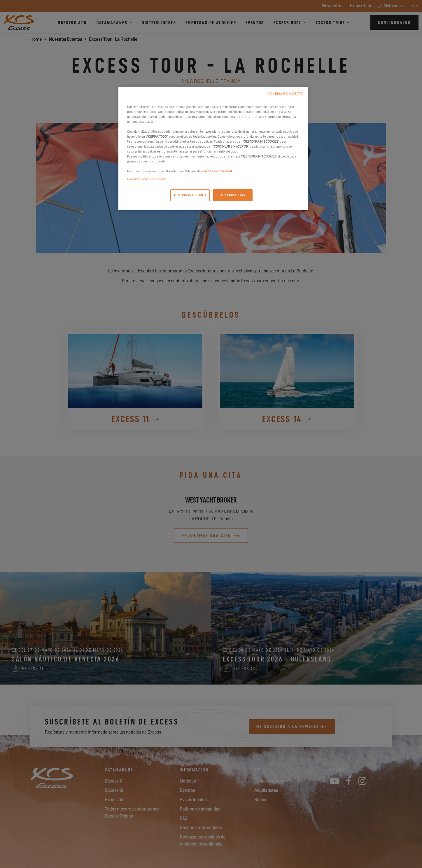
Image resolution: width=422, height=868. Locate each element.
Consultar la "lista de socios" (147, 179)
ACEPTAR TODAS (233, 195)
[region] (213, 149)
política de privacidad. (217, 171)
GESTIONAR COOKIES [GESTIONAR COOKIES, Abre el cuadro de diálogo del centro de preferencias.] (190, 195)
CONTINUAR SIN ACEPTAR (286, 94)
